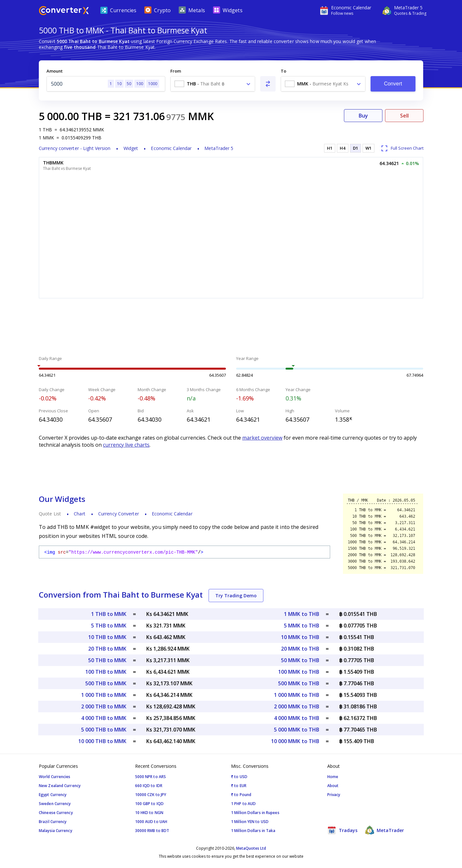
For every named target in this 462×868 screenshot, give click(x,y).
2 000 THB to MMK (104, 706)
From (176, 71)
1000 (153, 84)
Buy (363, 116)
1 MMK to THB (302, 614)
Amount (55, 71)
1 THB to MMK (109, 614)
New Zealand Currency (60, 786)
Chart (80, 514)
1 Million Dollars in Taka (253, 831)
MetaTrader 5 (219, 148)
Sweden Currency (55, 804)
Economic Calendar (171, 148)
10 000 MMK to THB (295, 741)
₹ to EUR (239, 786)
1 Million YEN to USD (250, 822)
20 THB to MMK (107, 649)
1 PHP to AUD (243, 804)
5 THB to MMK (109, 626)
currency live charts (126, 445)
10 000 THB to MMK (102, 741)
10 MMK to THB (300, 637)
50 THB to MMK (107, 660)
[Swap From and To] (268, 84)
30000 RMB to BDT (152, 831)
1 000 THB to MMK (104, 695)
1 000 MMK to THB (297, 695)
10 (119, 84)
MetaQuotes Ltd (251, 848)
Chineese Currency (56, 813)
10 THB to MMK (107, 637)
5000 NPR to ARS (151, 777)
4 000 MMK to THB (297, 718)
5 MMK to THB (302, 626)
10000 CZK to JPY (151, 795)
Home (333, 777)
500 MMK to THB (299, 683)
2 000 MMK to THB (297, 706)
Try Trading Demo (236, 596)
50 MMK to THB (300, 660)
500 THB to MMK (106, 683)
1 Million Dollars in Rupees (255, 813)
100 (140, 84)
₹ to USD (239, 777)
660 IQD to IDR (149, 786)
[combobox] (213, 84)
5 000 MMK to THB (297, 730)
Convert (393, 84)
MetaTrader (385, 830)
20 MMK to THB (300, 649)
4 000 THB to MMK (104, 718)
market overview (262, 438)
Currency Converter (119, 514)
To (283, 71)
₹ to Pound (241, 795)
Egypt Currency (53, 795)
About (333, 786)
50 (129, 84)
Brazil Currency (53, 822)
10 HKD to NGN (149, 813)
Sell (404, 116)
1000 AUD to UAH (151, 822)
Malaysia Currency (56, 831)
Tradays (342, 830)
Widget (131, 148)
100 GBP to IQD (149, 804)
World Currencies (55, 777)
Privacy (334, 795)
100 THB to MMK (106, 672)
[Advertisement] (231, 328)
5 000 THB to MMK (104, 730)
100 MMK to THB (299, 672)
